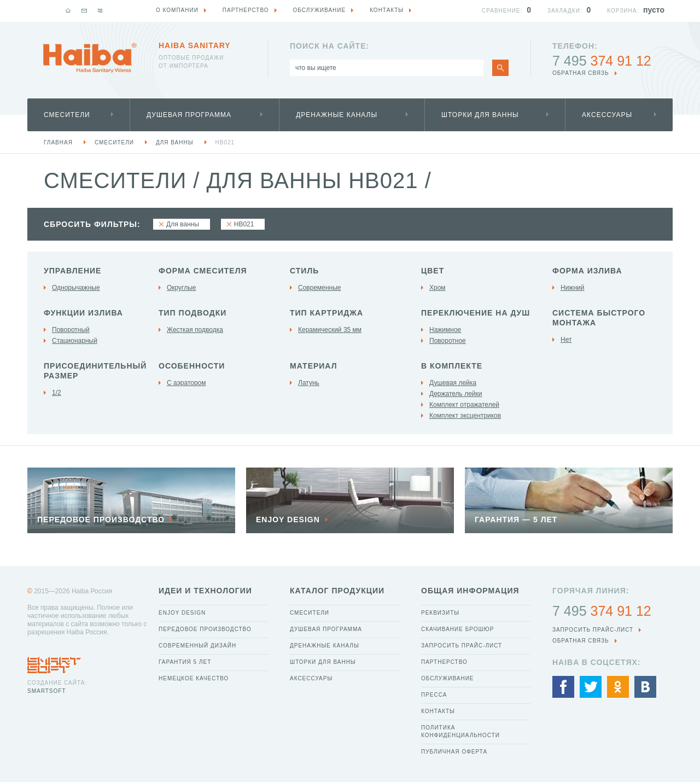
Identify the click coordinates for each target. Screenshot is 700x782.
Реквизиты (440, 613)
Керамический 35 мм (330, 330)
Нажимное (445, 330)
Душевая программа (189, 115)
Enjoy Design (182, 613)
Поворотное (448, 341)
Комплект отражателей (464, 405)
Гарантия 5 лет (185, 662)
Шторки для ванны (480, 115)
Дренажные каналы (337, 115)
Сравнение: (502, 11)
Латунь (309, 383)
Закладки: (565, 11)
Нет (566, 340)
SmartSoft (46, 691)
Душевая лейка (453, 383)
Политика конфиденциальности (460, 731)
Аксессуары (607, 115)
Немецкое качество (194, 678)
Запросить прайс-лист (462, 646)
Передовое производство (205, 629)
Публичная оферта (454, 752)
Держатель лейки (456, 394)
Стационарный (75, 341)
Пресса (434, 695)
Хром (437, 288)
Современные (320, 288)
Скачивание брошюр (457, 629)
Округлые (182, 288)
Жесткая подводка (195, 330)
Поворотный (71, 330)
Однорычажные (76, 288)
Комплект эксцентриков (465, 416)
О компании (177, 10)
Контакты (438, 711)
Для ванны (175, 142)
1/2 (57, 393)
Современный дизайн (197, 646)
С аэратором (186, 383)
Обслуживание (448, 678)
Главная (58, 142)
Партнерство (444, 662)
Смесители (67, 115)
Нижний (572, 288)
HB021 (225, 142)
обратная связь (581, 73)
